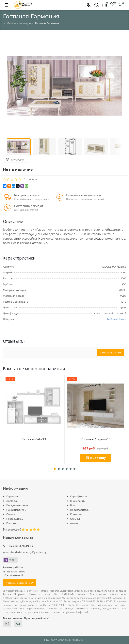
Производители (80, 510)
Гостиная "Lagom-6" (96, 439)
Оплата (11, 514)
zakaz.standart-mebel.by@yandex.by (25, 552)
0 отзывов (30, 179)
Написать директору (20, 583)
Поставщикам (15, 519)
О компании (78, 501)
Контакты (76, 514)
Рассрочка (13, 523)
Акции (74, 523)
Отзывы (75, 519)
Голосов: (13, 530)
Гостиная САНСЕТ (34, 439)
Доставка (12, 501)
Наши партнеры (16, 510)
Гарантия (12, 496)
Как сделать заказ (17, 505)
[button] (64, 86)
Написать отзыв (111, 352)
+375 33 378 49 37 (20, 546)
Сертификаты (78, 496)
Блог (73, 505)
